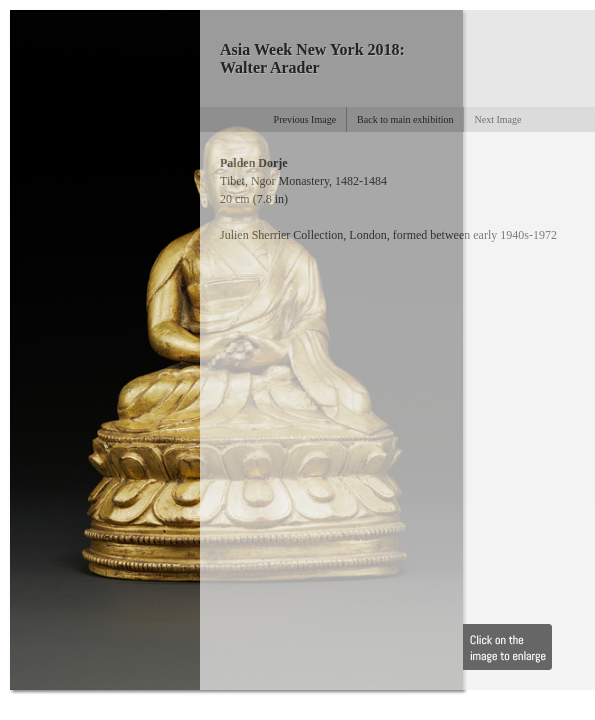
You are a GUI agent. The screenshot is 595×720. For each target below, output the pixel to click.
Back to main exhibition (405, 119)
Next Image (497, 119)
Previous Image (305, 119)
